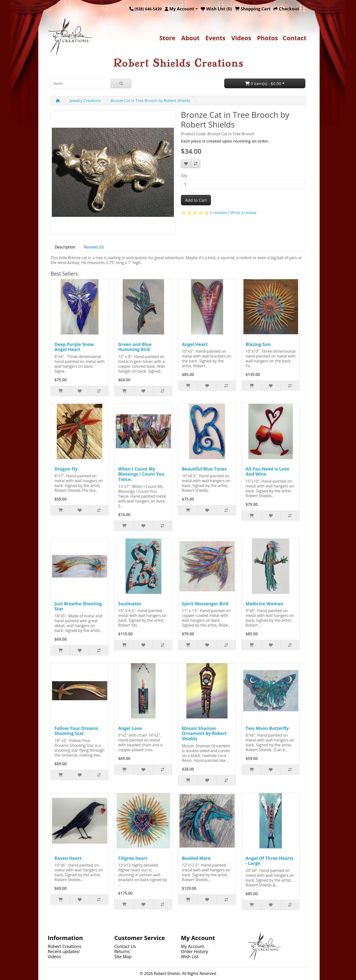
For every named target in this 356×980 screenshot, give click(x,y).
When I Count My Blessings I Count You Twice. (141, 474)
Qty (184, 175)
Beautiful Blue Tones (204, 469)
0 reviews (219, 213)
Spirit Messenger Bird (205, 604)
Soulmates (130, 604)
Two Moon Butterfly (267, 728)
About (190, 38)
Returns (122, 951)
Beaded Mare (196, 858)
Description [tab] (65, 247)
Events (215, 38)
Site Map (123, 956)
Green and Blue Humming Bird (135, 347)
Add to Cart (196, 200)
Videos (241, 38)
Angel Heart (195, 344)
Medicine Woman (264, 604)
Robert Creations (65, 946)
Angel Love (130, 728)
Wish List (190, 956)
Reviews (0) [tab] (94, 247)
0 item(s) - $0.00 (263, 84)
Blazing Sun (258, 344)
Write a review (243, 213)
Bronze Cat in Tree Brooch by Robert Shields (150, 101)
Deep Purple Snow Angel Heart (74, 347)
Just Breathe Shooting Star (78, 606)
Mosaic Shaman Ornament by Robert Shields (204, 733)
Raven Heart (68, 858)
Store (167, 38)
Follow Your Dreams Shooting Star (76, 731)
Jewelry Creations (85, 101)
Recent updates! (64, 951)
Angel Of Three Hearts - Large (270, 861)
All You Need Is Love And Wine (267, 471)
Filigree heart (133, 858)
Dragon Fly (66, 469)
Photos (267, 38)
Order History (194, 951)
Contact (295, 38)
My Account (193, 946)
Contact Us (125, 946)
